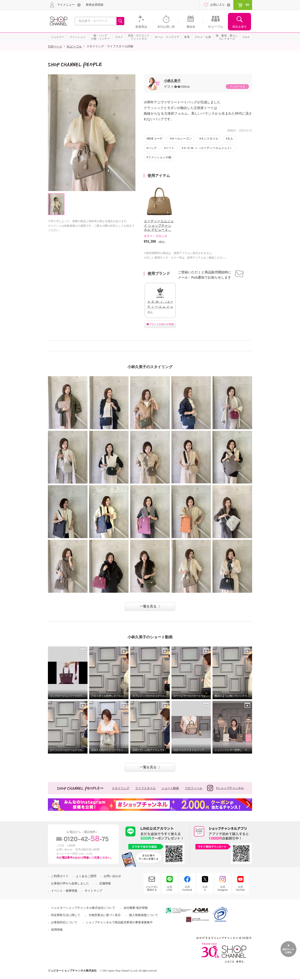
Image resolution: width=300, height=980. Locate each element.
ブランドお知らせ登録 (161, 324)
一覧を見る (148, 606)
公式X (205, 888)
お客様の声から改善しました (70, 883)
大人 (230, 139)
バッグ (152, 148)
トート (170, 148)
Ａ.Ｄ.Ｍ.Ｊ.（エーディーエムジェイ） (208, 148)
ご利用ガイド (60, 876)
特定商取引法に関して (66, 915)
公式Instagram (223, 888)
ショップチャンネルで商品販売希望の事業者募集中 (119, 922)
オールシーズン (182, 139)
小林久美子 (172, 81)
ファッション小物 (160, 157)
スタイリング (121, 788)
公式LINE (169, 888)
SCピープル (74, 47)
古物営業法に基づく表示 (105, 915)
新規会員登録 (95, 5)
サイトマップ (93, 891)
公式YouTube (240, 888)
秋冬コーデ (155, 139)
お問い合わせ (112, 876)
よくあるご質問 (86, 876)
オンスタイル (210, 139)
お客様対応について (64, 922)
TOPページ (55, 47)
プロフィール (194, 788)
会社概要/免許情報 (136, 908)
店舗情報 (105, 883)
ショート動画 (170, 788)
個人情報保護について (144, 915)
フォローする (237, 87)
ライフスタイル (145, 788)
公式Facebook (187, 888)
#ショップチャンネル (226, 788)
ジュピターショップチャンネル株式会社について (83, 908)
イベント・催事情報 (64, 891)
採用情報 (57, 930)
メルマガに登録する (152, 888)
